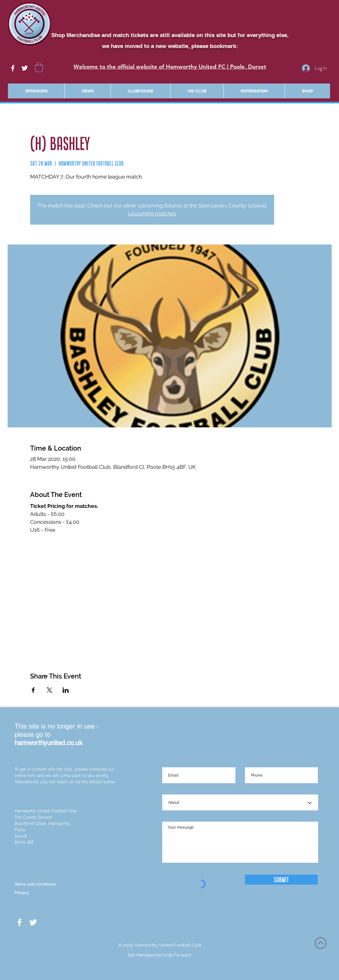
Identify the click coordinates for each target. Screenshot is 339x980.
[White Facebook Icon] (13, 68)
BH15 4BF (24, 842)
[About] (240, 803)
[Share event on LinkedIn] (66, 690)
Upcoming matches (152, 214)
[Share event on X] (49, 690)
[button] (39, 67)
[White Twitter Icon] (25, 68)
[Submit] (281, 880)
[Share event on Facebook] (33, 690)
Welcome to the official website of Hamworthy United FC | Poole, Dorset (170, 67)
